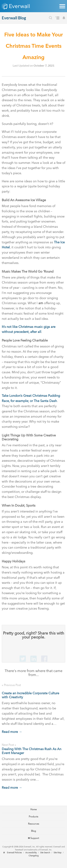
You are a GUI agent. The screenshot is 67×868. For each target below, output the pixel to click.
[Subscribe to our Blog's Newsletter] (64, 18)
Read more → (12, 732)
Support (33, 838)
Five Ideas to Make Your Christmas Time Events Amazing (34, 46)
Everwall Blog (14, 18)
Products (33, 817)
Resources (34, 824)
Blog (33, 831)
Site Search (45, 853)
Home (33, 809)
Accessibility (31, 853)
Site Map (58, 853)
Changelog (34, 856)
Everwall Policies (14, 853)
